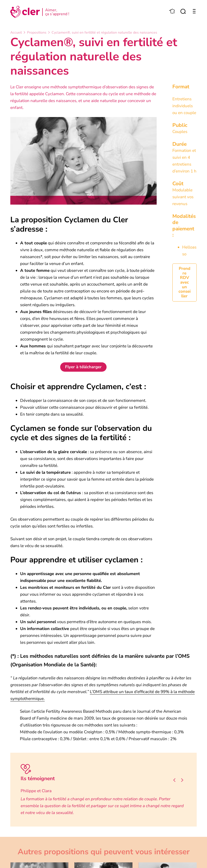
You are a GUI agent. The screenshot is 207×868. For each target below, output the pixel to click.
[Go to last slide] (175, 780)
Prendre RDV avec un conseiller (185, 282)
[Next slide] (182, 780)
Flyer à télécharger (83, 367)
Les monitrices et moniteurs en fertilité (58, 587)
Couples (180, 132)
